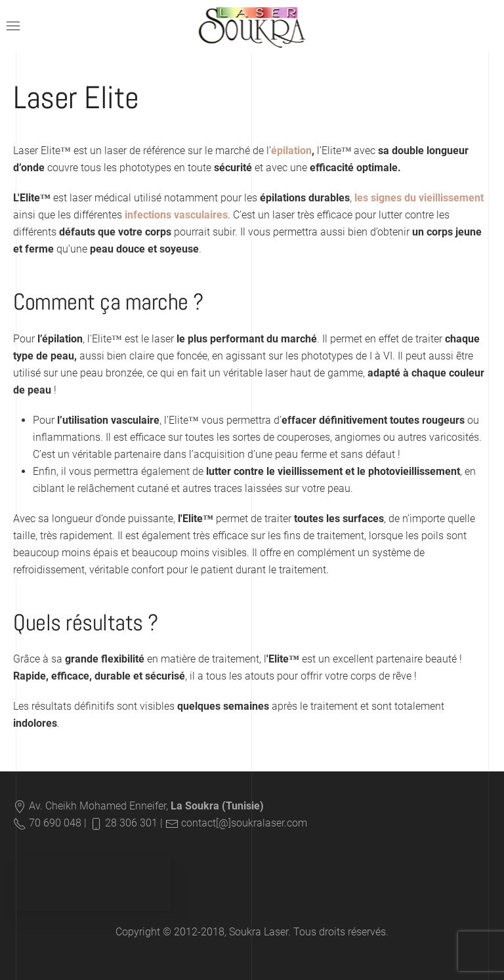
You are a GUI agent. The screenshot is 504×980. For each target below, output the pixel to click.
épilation (291, 151)
